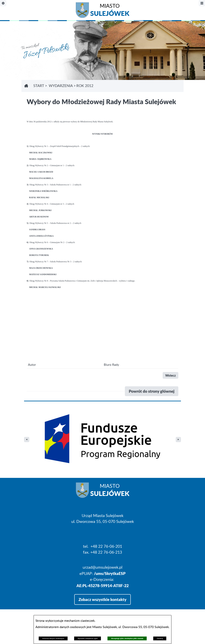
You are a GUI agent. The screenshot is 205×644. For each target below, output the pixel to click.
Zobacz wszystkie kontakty (102, 544)
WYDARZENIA (61, 86)
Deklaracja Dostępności (44, 608)
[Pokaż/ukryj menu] (202, 3)
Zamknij (160, 638)
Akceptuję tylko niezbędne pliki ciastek (127, 638)
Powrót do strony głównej (152, 391)
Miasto (110, 11)
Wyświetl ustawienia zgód (88, 638)
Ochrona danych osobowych (53, 638)
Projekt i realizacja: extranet (48, 601)
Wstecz (170, 375)
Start (39, 86)
